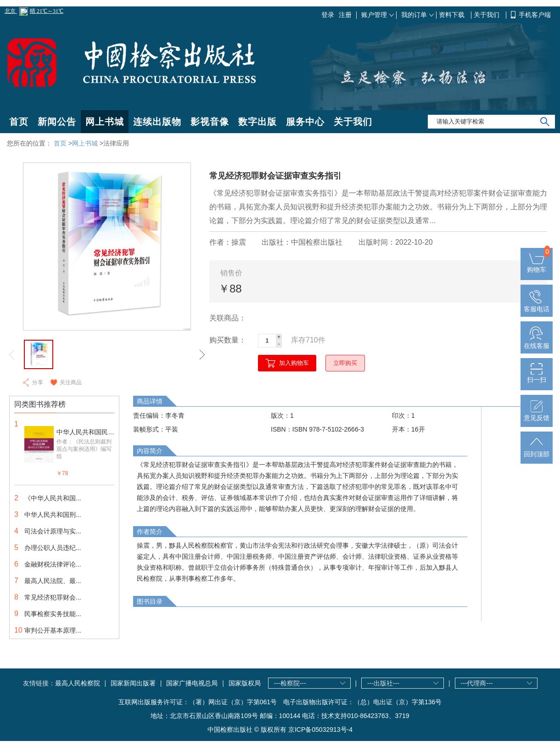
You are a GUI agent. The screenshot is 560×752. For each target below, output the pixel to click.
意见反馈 (537, 414)
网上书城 (105, 122)
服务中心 (305, 122)
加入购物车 (294, 363)
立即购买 (345, 363)
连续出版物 (157, 122)
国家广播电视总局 (192, 683)
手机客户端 (535, 15)
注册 (345, 15)
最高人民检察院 (78, 683)
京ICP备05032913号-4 (320, 730)
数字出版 (258, 122)
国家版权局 (245, 683)
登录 (328, 15)
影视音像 (210, 122)
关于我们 (487, 15)
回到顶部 (537, 450)
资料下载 (453, 15)
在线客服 (537, 342)
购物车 (537, 266)
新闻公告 (57, 122)
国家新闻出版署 (133, 683)
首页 (19, 122)
